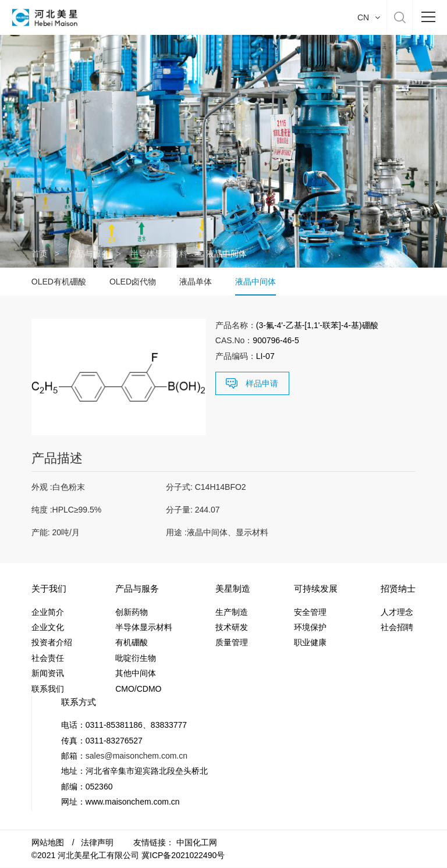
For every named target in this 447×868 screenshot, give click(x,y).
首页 (40, 254)
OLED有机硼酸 (59, 282)
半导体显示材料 (159, 254)
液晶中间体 (256, 282)
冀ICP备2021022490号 (183, 855)
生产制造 (232, 612)
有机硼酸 (132, 643)
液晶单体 (196, 282)
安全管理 (310, 612)
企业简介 (48, 612)
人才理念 (397, 612)
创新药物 (132, 612)
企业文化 (48, 627)
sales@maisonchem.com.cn (136, 756)
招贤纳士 (398, 588)
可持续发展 (316, 588)
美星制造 (233, 588)
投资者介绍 (52, 643)
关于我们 (49, 588)
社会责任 (48, 658)
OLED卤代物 (133, 282)
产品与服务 (89, 254)
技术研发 (232, 627)
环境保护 (310, 627)
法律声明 (97, 842)
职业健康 (310, 643)
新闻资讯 (48, 673)
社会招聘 (397, 627)
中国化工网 (197, 842)
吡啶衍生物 (136, 658)
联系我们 (48, 689)
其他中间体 (136, 673)
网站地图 (48, 842)
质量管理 (232, 643)
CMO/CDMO (138, 689)
